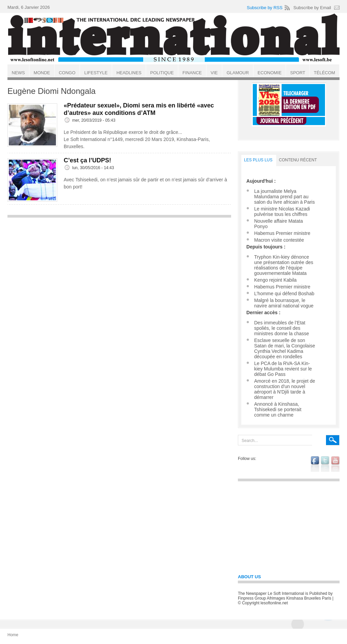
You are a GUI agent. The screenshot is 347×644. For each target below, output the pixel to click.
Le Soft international (174, 38)
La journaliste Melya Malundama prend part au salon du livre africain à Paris (284, 197)
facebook (315, 464)
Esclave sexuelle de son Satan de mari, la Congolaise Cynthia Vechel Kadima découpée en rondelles (285, 348)
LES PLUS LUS (258, 160)
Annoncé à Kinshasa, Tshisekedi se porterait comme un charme (278, 409)
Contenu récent (298, 160)
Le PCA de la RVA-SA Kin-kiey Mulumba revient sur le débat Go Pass (283, 369)
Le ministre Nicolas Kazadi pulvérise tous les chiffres (282, 212)
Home (13, 635)
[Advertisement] (119, 269)
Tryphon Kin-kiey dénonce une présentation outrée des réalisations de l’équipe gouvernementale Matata (284, 265)
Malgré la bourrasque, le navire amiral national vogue (284, 303)
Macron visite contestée (279, 240)
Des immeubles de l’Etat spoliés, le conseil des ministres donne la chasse (282, 328)
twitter (325, 464)
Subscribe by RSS (265, 8)
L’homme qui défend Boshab (284, 294)
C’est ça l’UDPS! (87, 160)
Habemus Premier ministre (282, 233)
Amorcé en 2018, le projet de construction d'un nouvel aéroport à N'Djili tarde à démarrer (285, 389)
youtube (335, 464)
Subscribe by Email (312, 8)
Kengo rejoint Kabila (275, 280)
